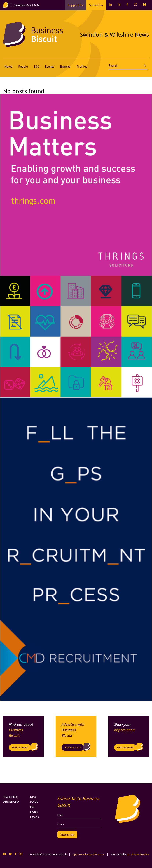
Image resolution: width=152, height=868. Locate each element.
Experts (65, 67)
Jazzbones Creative (138, 854)
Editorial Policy (11, 802)
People (23, 67)
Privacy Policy (10, 797)
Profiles (82, 67)
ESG (36, 67)
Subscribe (96, 5)
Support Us (75, 5)
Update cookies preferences (89, 854)
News (8, 67)
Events (50, 67)
